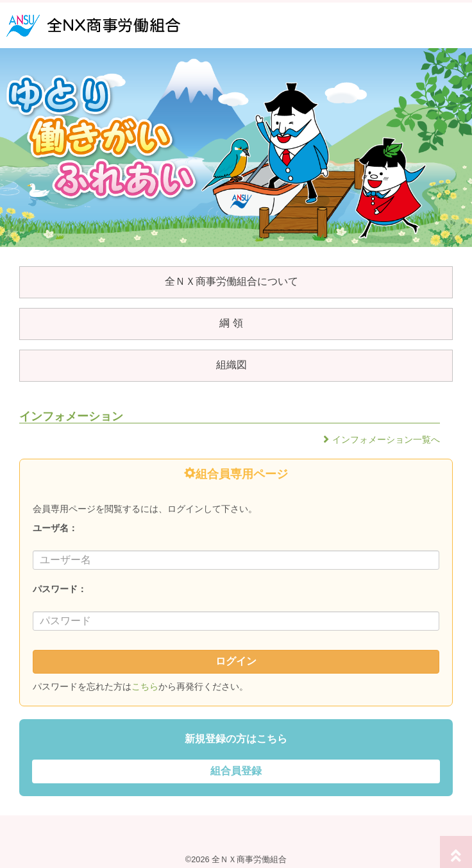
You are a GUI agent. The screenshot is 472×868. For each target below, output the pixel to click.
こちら (145, 686)
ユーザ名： (55, 528)
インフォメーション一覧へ (386, 439)
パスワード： (60, 589)
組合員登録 (236, 771)
